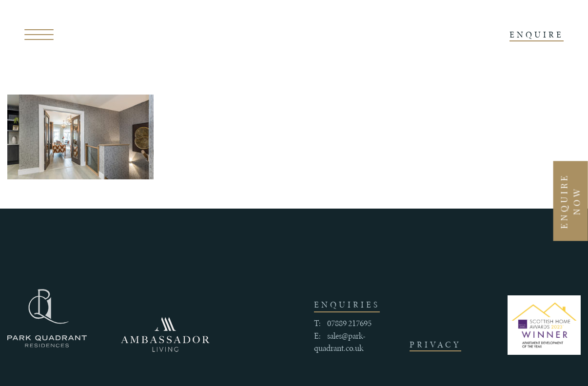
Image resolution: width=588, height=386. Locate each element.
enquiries (347, 305)
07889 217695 (349, 323)
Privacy (435, 345)
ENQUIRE (537, 35)
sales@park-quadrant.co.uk (340, 342)
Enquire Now (570, 201)
